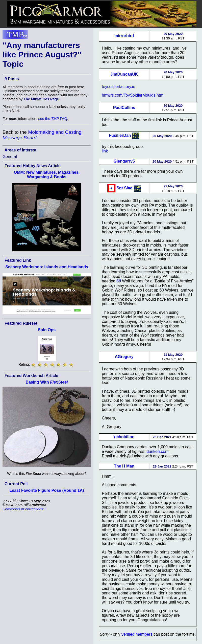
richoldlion (124, 437)
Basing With (47, 382)
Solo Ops (47, 330)
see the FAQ (53, 119)
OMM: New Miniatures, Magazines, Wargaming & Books (47, 175)
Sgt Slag (124, 188)
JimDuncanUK (124, 74)
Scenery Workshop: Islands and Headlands (47, 267)
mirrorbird (124, 36)
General (10, 157)
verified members (137, 634)
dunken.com (157, 451)
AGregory (124, 357)
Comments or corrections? (24, 509)
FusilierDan (120, 135)
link (105, 151)
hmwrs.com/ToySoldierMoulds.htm (133, 95)
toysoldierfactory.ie (118, 87)
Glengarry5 (124, 161)
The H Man (124, 466)
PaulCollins (124, 108)
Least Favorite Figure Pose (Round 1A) (47, 490)
